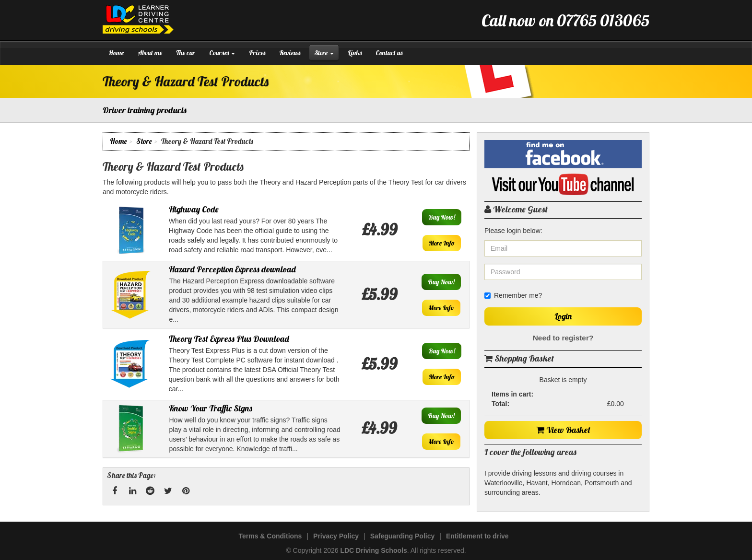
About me (150, 53)
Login (563, 316)
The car (186, 53)
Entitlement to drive (477, 536)
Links (355, 53)
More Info (442, 243)
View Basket (563, 430)
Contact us (389, 53)
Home (116, 53)
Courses (222, 53)
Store (324, 53)
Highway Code (194, 209)
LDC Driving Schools (373, 550)
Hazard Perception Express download (232, 269)
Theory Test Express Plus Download (229, 339)
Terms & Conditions (270, 536)
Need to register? (563, 338)
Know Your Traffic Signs (211, 408)
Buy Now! (442, 217)
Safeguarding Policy (403, 536)
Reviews (290, 53)
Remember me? (513, 295)
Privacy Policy (336, 536)
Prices (257, 53)
